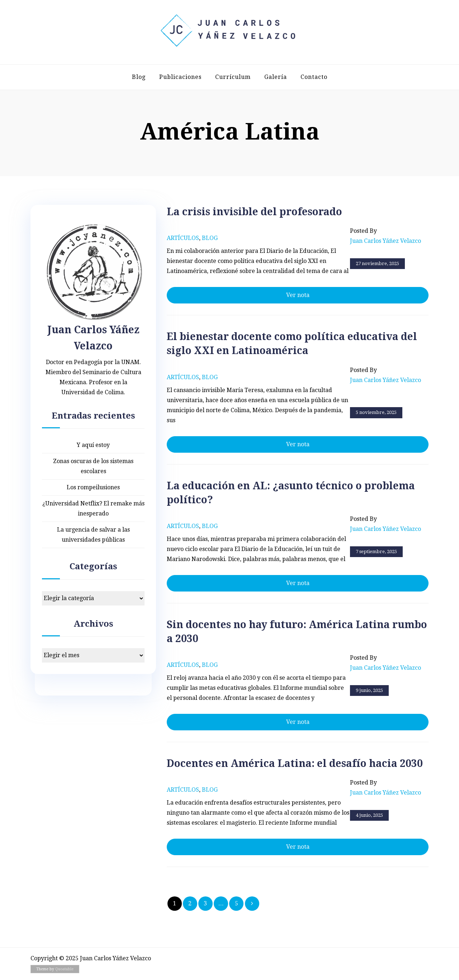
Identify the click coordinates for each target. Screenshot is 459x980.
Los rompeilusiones (93, 487)
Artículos (183, 238)
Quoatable (64, 969)
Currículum (233, 77)
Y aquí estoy (93, 445)
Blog (139, 77)
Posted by (385, 237)
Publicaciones (180, 77)
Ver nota (298, 295)
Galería (276, 77)
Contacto (314, 77)
